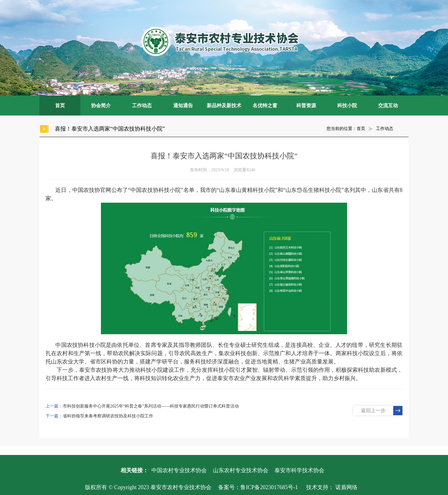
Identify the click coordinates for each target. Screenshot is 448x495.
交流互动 (388, 105)
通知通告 (183, 105)
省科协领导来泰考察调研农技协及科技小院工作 (108, 416)
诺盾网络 (346, 487)
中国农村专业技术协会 (179, 470)
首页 (60, 105)
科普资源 (306, 105)
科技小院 (347, 105)
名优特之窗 (265, 105)
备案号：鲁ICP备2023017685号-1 (258, 487)
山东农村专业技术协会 (241, 470)
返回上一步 (373, 410)
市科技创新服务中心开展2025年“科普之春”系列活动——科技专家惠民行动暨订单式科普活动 (151, 406)
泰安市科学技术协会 (299, 470)
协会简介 (101, 105)
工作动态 (142, 105)
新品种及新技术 (224, 105)
